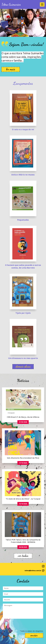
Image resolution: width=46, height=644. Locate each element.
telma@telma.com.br (33, 571)
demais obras (23, 366)
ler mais (11, 69)
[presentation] (17, 624)
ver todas (23, 556)
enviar (34, 635)
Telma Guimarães (11, 4)
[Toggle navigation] (42, 4)
